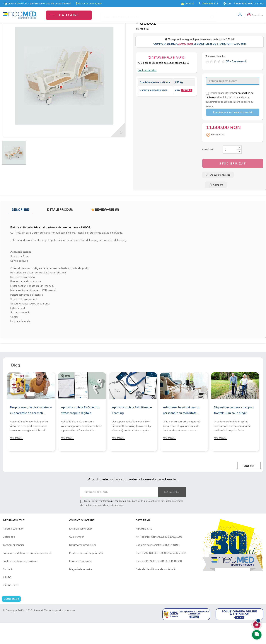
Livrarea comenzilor (81, 549)
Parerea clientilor (13, 549)
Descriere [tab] (20, 230)
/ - (236, 82)
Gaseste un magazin (89, 4)
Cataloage (9, 557)
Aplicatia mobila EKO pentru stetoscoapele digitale (80, 431)
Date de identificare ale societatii (155, 590)
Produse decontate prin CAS (86, 574)
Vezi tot (249, 486)
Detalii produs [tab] (60, 230)
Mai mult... (17, 459)
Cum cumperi (77, 557)
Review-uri (105, 230)
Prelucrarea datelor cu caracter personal (27, 574)
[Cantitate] (230, 170)
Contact (187, 4)
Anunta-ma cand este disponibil (233, 133)
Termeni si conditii (13, 566)
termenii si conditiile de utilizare (120, 522)
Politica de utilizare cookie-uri (20, 582)
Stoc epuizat (233, 184)
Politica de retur (147, 91)
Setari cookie (11, 620)
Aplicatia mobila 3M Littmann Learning (132, 431)
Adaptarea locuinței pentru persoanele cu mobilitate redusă (181, 431)
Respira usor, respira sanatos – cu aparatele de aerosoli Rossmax (31, 431)
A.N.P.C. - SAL (11, 606)
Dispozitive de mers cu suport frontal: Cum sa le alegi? (234, 431)
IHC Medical (142, 50)
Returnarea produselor (83, 566)
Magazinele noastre (81, 590)
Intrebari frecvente (80, 582)
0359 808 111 (209, 4)
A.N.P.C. (7, 598)
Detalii (187, 111)
